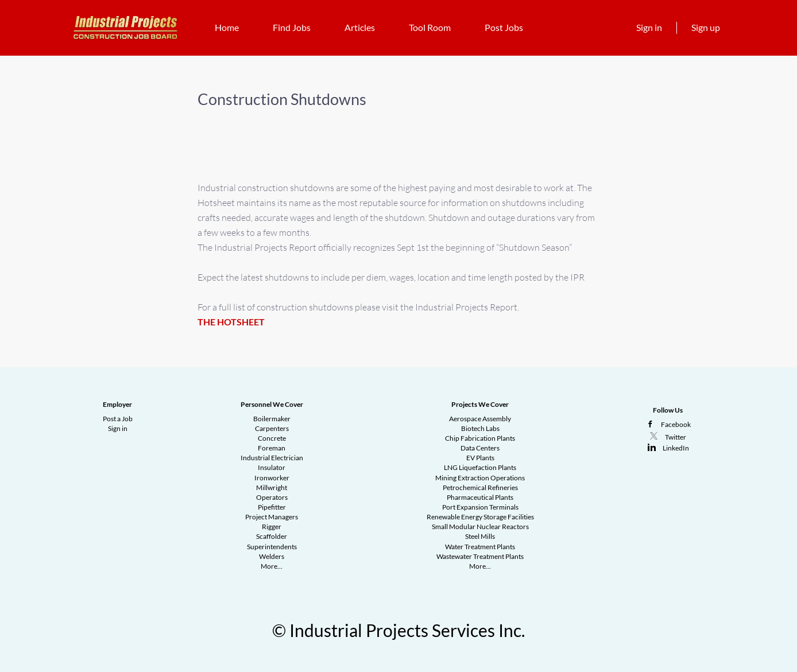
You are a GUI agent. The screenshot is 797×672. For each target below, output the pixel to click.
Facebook (676, 424)
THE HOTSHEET (231, 322)
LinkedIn (676, 448)
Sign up (706, 27)
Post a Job (118, 419)
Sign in (649, 27)
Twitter (676, 437)
